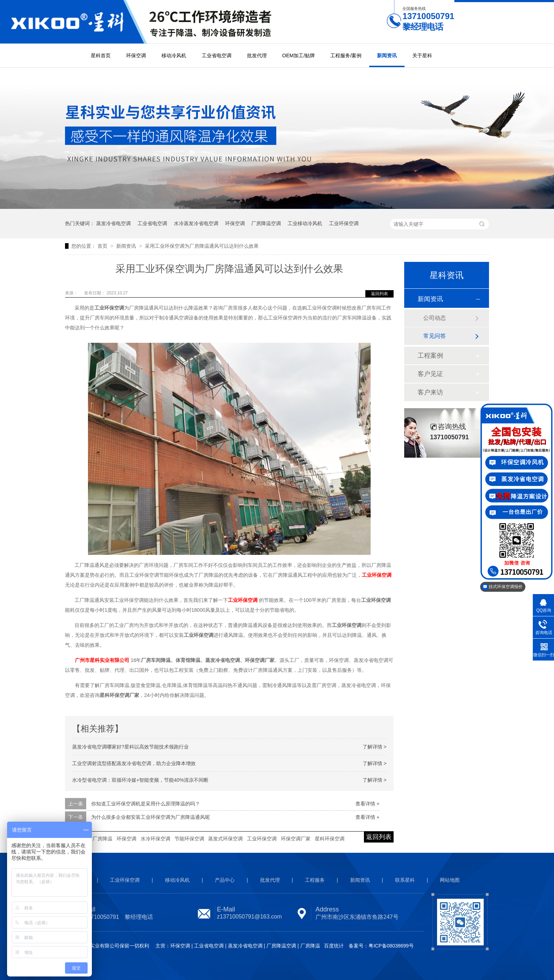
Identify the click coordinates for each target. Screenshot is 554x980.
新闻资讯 (387, 55)
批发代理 (257, 55)
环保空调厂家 (296, 839)
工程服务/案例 (346, 55)
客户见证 (430, 374)
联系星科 (405, 880)
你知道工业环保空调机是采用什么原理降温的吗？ (146, 804)
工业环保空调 (344, 223)
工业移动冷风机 (305, 223)
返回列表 (379, 294)
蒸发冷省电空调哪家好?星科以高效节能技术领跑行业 (130, 747)
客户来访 (430, 392)
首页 (103, 246)
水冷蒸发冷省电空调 (196, 223)
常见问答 (435, 336)
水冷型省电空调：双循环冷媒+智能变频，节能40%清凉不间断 (140, 780)
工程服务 (315, 880)
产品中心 (225, 880)
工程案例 (430, 356)
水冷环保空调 (155, 839)
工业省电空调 (217, 55)
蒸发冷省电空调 (113, 223)
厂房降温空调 (266, 223)
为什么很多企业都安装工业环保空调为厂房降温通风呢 (151, 817)
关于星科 (422, 55)
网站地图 (450, 880)
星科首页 (101, 55)
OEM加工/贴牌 (299, 55)
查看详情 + (367, 804)
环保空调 (136, 55)
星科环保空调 (330, 839)
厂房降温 (102, 839)
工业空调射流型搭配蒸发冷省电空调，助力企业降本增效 (134, 763)
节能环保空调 (189, 839)
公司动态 (435, 318)
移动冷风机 (174, 55)
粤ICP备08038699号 (391, 946)
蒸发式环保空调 (225, 839)
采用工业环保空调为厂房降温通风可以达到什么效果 (202, 246)
